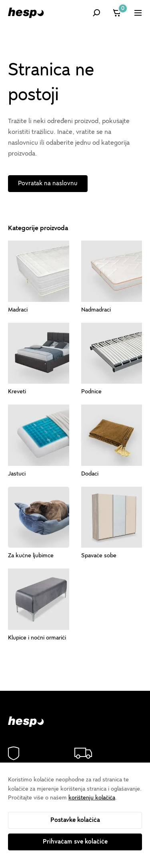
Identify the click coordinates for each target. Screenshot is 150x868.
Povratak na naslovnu (48, 183)
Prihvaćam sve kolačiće (75, 842)
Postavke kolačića (75, 820)
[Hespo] (26, 13)
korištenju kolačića (92, 798)
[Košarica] (117, 13)
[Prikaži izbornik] (138, 13)
